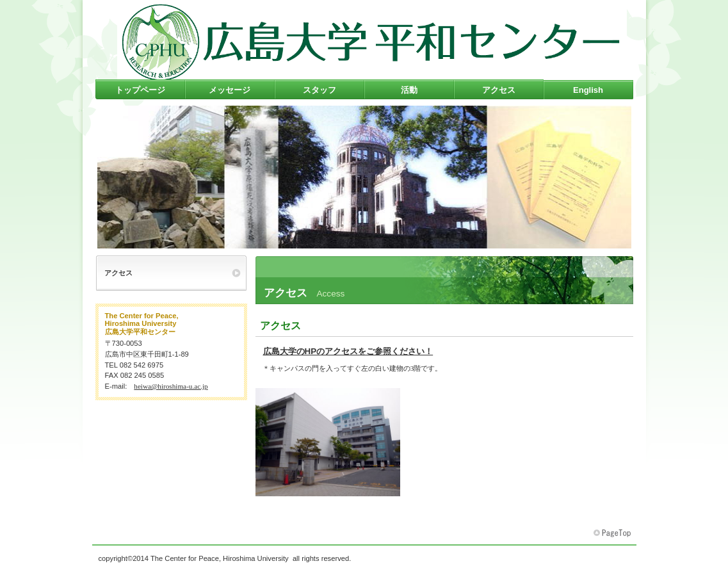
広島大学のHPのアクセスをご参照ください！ (348, 351)
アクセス (280, 326)
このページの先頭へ (613, 533)
